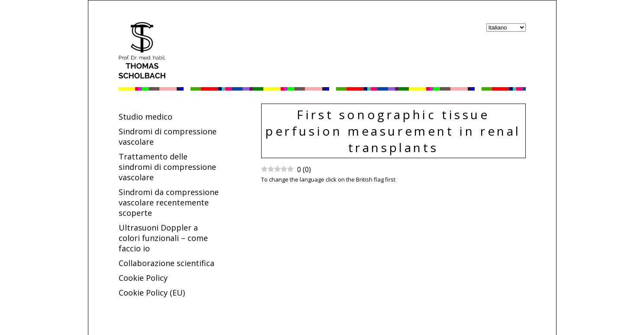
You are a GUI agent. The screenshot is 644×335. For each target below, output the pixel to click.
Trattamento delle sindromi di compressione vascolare (167, 167)
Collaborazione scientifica (167, 263)
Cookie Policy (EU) (152, 293)
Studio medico (146, 117)
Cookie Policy (143, 278)
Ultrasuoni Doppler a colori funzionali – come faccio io (163, 238)
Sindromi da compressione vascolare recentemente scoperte (169, 202)
